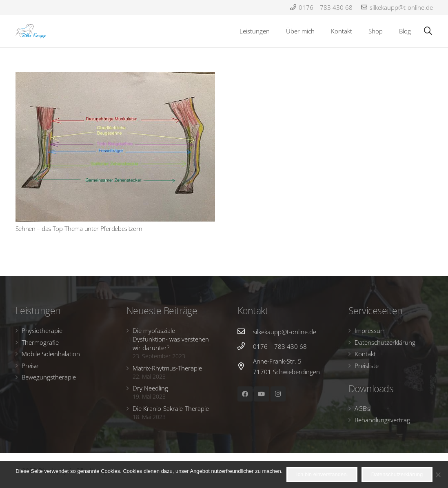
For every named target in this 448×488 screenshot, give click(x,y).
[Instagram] (278, 394)
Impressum (370, 331)
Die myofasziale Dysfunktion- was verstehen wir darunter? (171, 339)
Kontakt (365, 354)
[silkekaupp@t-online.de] (245, 332)
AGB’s (362, 408)
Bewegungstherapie (49, 377)
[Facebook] (245, 394)
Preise (30, 366)
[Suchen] (428, 31)
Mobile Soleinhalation (51, 354)
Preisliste (367, 366)
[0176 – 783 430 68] (245, 346)
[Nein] (438, 475)
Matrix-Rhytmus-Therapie (167, 368)
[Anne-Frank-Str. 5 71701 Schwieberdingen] (245, 366)
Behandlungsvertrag (382, 420)
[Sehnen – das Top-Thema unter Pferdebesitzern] (115, 147)
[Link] (31, 31)
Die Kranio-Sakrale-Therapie (171, 408)
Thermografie (40, 342)
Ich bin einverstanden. (322, 474)
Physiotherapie (42, 331)
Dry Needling (150, 388)
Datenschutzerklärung (385, 342)
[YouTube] (262, 394)
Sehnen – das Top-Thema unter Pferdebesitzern (79, 228)
